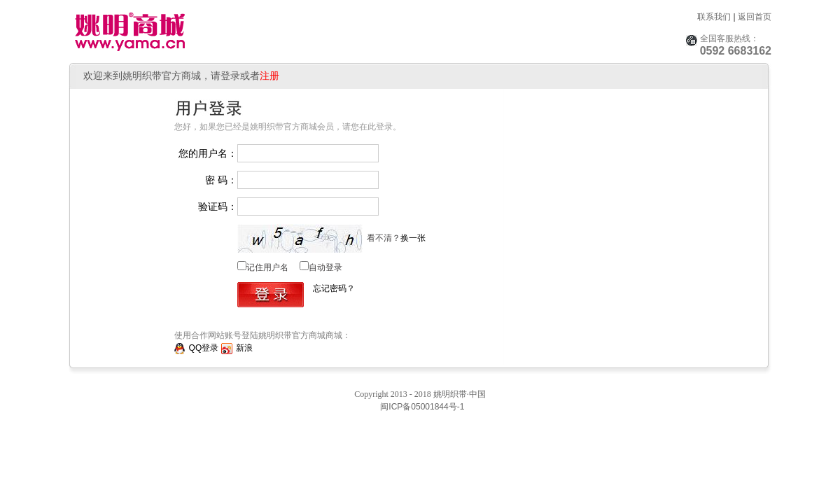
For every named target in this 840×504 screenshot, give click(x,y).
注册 (269, 76)
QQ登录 (197, 348)
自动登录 (325, 267)
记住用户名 (267, 267)
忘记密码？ (334, 288)
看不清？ (395, 238)
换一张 (413, 238)
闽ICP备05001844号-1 (421, 407)
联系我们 (714, 17)
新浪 (237, 348)
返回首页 (755, 17)
